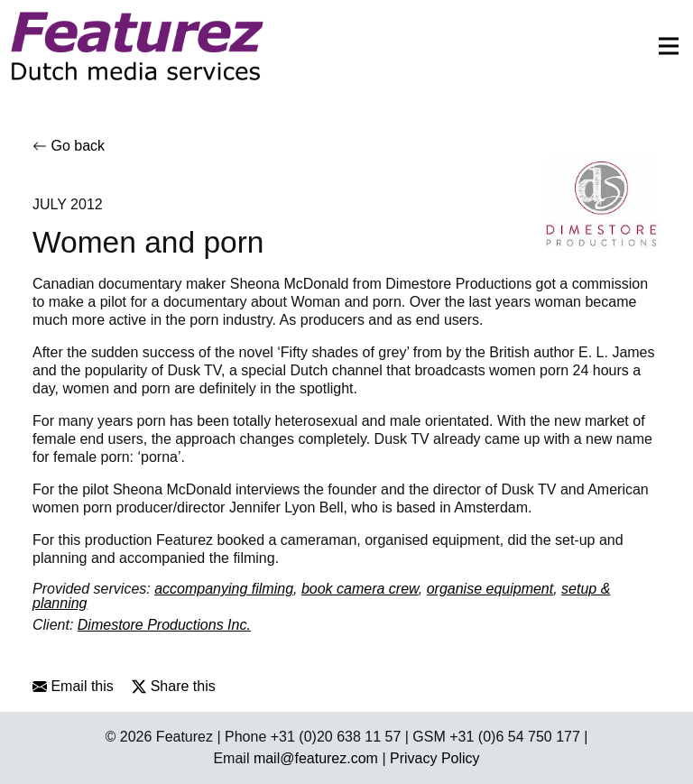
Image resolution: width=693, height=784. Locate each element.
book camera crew (360, 589)
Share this (173, 686)
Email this (73, 686)
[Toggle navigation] (663, 46)
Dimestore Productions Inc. (164, 625)
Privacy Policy (435, 758)
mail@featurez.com (316, 758)
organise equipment (490, 589)
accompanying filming (224, 589)
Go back (69, 146)
